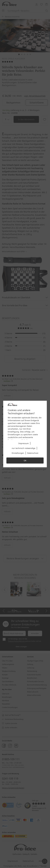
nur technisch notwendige (24, 448)
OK (25, 461)
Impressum (24, 443)
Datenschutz (33, 453)
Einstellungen (18, 453)
